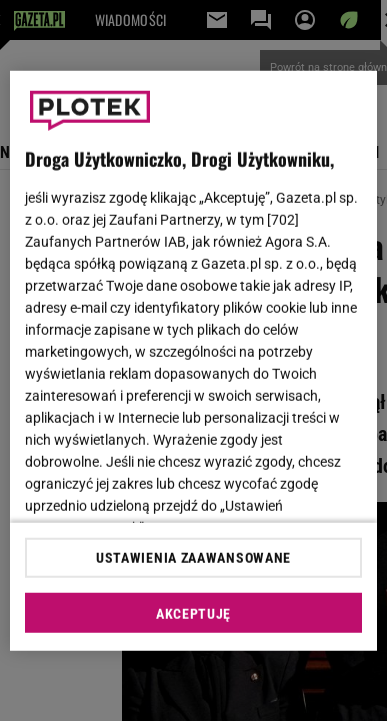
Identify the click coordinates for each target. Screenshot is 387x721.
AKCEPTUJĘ (193, 614)
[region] (194, 360)
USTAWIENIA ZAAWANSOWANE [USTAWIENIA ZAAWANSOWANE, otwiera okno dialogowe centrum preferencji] (193, 558)
